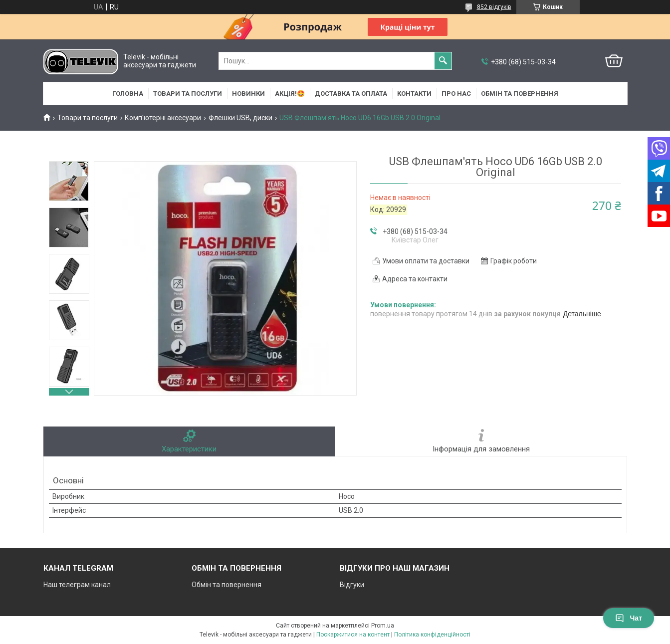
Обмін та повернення (520, 94)
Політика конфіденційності (432, 635)
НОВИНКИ (248, 94)
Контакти (414, 94)
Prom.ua (383, 626)
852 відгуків (494, 7)
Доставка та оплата (351, 94)
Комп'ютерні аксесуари (163, 118)
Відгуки (352, 585)
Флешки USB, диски (240, 118)
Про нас (456, 94)
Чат (629, 618)
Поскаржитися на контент (353, 635)
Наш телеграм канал (77, 585)
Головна (128, 94)
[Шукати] (443, 61)
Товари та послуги (188, 94)
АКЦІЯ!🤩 (290, 94)
